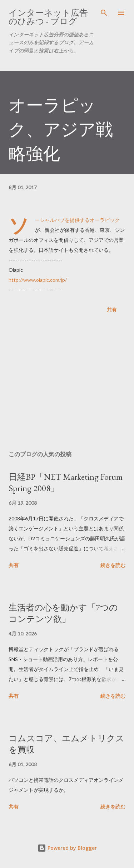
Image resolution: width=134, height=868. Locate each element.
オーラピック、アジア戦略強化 (61, 129)
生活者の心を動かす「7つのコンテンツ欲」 (63, 613)
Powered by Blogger (67, 848)
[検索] (104, 13)
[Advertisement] (67, 383)
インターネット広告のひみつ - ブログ (48, 17)
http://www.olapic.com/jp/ (38, 280)
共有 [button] (112, 309)
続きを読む (113, 565)
